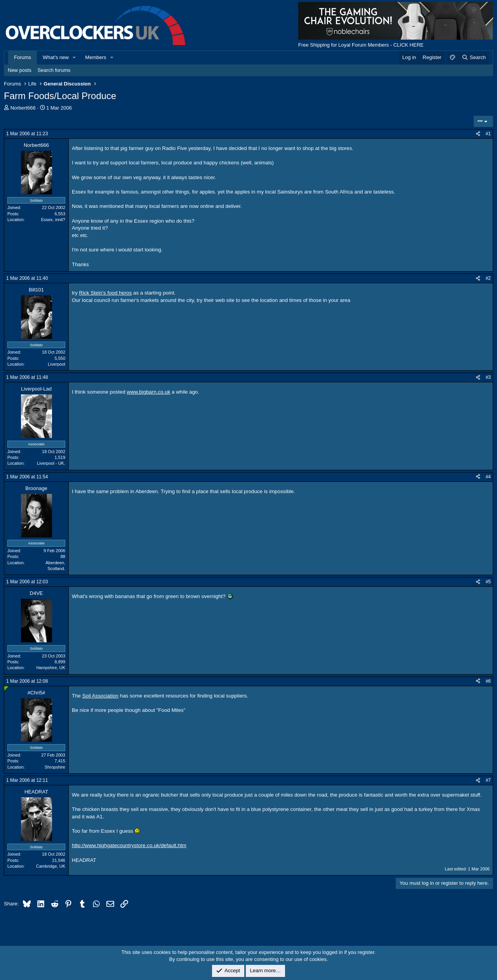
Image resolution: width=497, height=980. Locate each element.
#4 (488, 477)
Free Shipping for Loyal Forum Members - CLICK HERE (361, 45)
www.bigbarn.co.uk (149, 392)
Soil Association (100, 696)
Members (96, 57)
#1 (488, 134)
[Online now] (6, 688)
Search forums (54, 70)
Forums (23, 57)
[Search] (474, 58)
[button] (75, 58)
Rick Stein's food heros (106, 293)
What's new (56, 57)
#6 (488, 681)
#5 (488, 582)
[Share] (478, 134)
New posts (20, 70)
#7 (488, 780)
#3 (488, 377)
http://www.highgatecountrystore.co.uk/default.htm (129, 845)
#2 (488, 278)
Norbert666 (23, 108)
